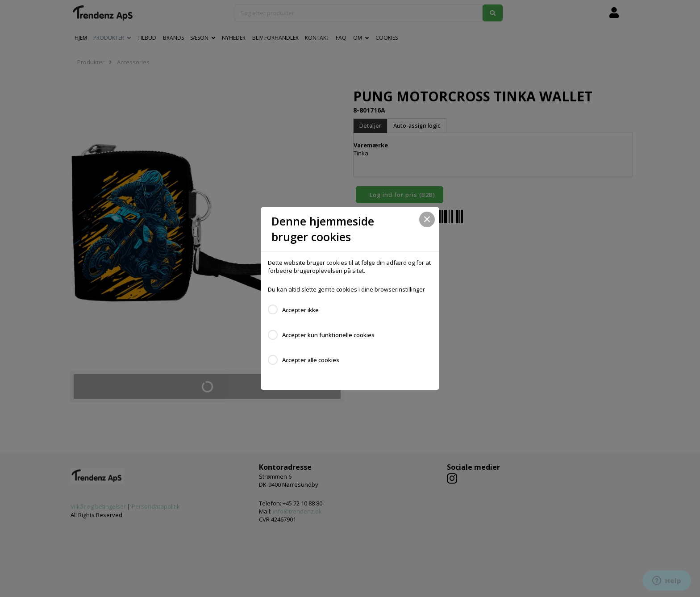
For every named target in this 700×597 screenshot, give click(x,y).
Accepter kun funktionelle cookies (328, 335)
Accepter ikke (300, 310)
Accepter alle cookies (311, 360)
